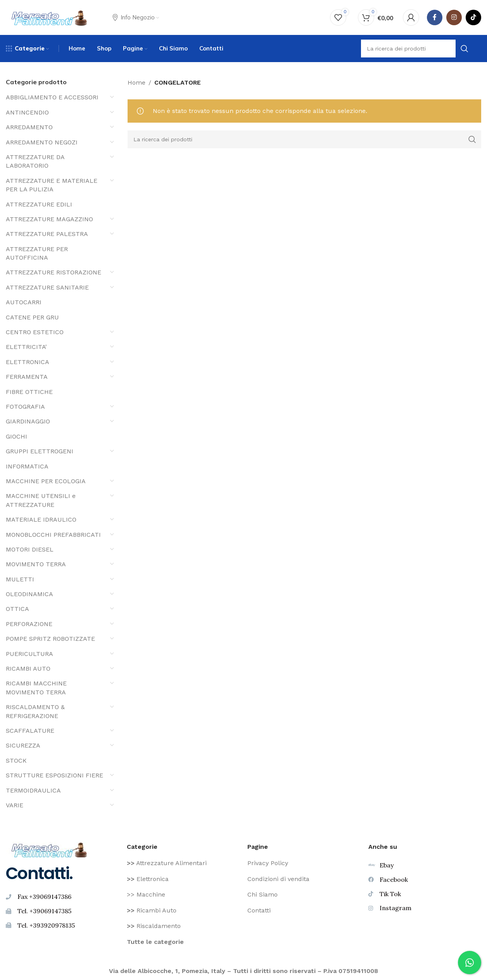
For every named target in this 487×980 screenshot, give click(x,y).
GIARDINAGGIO (28, 421)
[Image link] (49, 849)
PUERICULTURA (29, 654)
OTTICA (17, 609)
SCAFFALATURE (30, 731)
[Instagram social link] (454, 17)
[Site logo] (49, 17)
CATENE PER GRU (32, 317)
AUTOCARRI (24, 302)
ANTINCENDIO (27, 112)
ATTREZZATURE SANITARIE (47, 287)
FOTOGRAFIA (25, 407)
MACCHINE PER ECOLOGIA (46, 481)
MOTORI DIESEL (30, 549)
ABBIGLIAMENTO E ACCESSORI (52, 97)
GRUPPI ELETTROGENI (40, 451)
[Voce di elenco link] (183, 863)
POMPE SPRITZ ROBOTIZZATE (50, 639)
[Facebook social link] (435, 17)
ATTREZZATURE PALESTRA (47, 234)
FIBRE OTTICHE (29, 392)
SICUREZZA (23, 745)
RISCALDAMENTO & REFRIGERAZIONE (35, 711)
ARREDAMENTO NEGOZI (42, 142)
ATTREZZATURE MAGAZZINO (49, 219)
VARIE (15, 805)
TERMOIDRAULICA (33, 790)
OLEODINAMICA (29, 594)
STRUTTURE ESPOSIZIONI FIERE (54, 775)
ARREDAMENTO (29, 127)
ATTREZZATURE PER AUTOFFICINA (37, 253)
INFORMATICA (27, 466)
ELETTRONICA (28, 362)
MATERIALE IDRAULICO (41, 519)
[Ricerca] (304, 139)
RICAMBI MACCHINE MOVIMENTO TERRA (36, 688)
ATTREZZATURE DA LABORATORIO (35, 161)
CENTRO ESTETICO (35, 332)
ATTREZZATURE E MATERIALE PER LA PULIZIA (52, 185)
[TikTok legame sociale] (473, 17)
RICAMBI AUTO (28, 669)
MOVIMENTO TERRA (36, 564)
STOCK (16, 761)
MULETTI (20, 579)
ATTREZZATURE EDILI (39, 204)
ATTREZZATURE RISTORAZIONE (54, 272)
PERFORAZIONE (29, 624)
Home (136, 82)
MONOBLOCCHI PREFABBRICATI (53, 535)
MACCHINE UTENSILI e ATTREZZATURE (41, 500)
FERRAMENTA (27, 377)
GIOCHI (16, 436)
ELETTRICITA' (26, 347)
